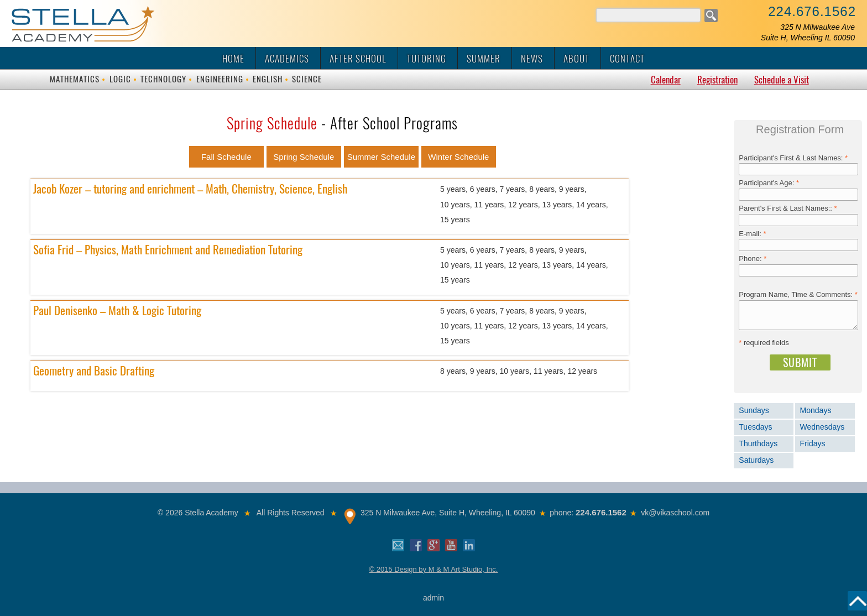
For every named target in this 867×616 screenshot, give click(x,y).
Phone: (753, 259)
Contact (627, 59)
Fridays (813, 443)
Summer (484, 59)
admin (433, 598)
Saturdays (756, 460)
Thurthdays (758, 443)
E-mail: (752, 234)
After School (358, 59)
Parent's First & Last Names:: (788, 208)
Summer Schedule (381, 157)
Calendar (666, 80)
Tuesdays (755, 427)
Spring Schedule (304, 157)
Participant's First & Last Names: (793, 158)
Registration (717, 80)
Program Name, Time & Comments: (798, 294)
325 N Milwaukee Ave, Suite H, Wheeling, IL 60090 (448, 513)
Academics (287, 59)
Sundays (754, 410)
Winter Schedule (458, 157)
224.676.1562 (812, 11)
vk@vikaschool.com (675, 513)
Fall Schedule (226, 157)
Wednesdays (822, 427)
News (532, 59)
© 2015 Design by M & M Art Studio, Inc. (434, 569)
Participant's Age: (769, 183)
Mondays (816, 410)
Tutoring (427, 59)
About (576, 59)
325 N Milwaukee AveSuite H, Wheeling (808, 32)
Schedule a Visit (782, 80)
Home (233, 59)
